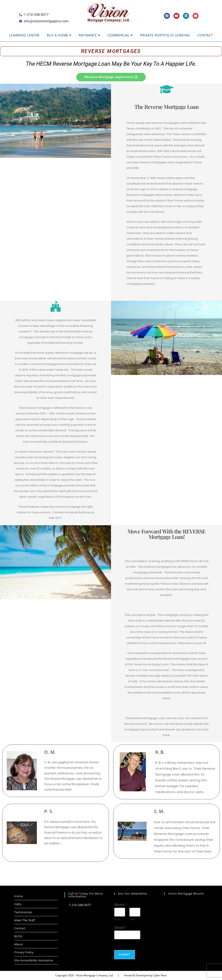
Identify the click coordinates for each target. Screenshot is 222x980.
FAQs (18, 904)
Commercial (120, 35)
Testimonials (23, 912)
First (117, 919)
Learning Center (24, 35)
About (19, 944)
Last (132, 919)
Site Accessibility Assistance (34, 960)
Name (121, 905)
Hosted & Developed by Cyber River (145, 975)
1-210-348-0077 (78, 905)
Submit (125, 955)
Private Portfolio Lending (165, 35)
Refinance (89, 35)
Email (121, 928)
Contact (205, 35)
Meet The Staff (24, 920)
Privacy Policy (24, 952)
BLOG (18, 936)
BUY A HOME (59, 35)
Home (19, 896)
